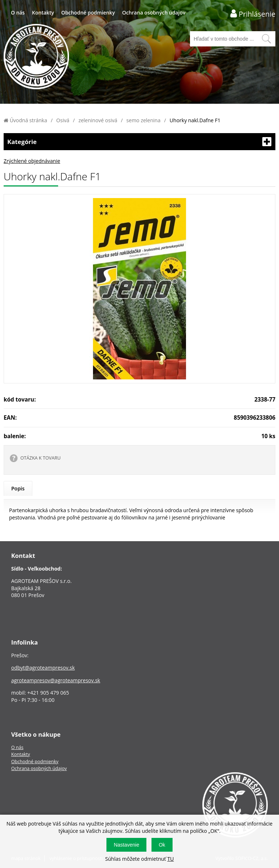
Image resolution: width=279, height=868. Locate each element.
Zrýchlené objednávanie (32, 161)
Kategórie (139, 142)
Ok (162, 845)
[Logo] (36, 57)
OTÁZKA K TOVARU (41, 458)
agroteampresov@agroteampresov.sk (56, 680)
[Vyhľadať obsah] (266, 39)
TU (170, 859)
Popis (18, 488)
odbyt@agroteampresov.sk (43, 668)
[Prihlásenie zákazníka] (253, 14)
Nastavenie (126, 845)
